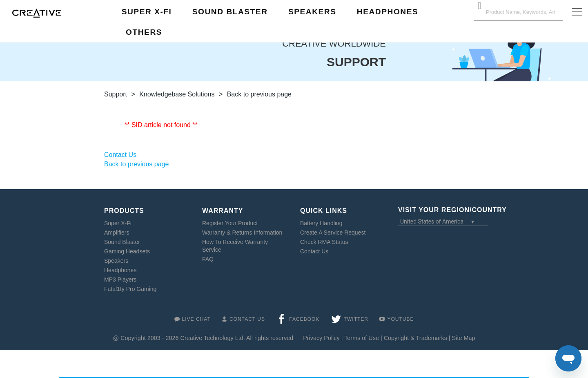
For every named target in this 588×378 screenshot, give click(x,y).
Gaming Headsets (127, 251)
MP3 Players (120, 280)
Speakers (116, 261)
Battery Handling (321, 223)
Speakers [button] (312, 12)
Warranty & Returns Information (242, 233)
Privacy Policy (321, 338)
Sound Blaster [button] (230, 12)
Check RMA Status (324, 242)
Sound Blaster (122, 242)
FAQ (208, 259)
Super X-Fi (118, 223)
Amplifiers (117, 233)
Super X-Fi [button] (147, 12)
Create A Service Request (333, 233)
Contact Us (314, 251)
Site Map (464, 338)
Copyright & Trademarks (415, 338)
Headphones (120, 270)
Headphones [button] (388, 12)
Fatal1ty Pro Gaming (130, 289)
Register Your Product (230, 223)
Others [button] (144, 32)
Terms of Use (362, 338)
